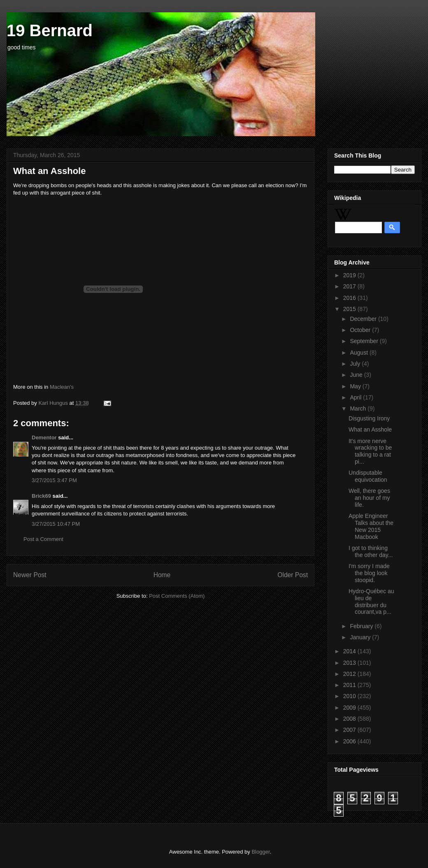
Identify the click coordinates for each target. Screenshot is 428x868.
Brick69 (41, 496)
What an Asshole (370, 429)
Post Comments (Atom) (177, 596)
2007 (350, 730)
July (356, 364)
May (356, 386)
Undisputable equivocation (368, 476)
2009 (350, 708)
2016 (350, 298)
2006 (350, 741)
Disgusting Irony (369, 418)
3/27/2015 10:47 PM (56, 524)
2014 (350, 651)
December (364, 319)
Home (162, 575)
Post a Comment (43, 539)
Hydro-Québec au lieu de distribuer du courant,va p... (371, 601)
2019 (350, 275)
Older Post (293, 575)
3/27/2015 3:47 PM (54, 480)
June (357, 375)
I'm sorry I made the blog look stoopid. (369, 573)
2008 (350, 719)
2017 (350, 286)
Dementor (44, 437)
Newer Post (30, 575)
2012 (350, 674)
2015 (350, 309)
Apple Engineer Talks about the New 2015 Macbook (371, 526)
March (359, 408)
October (361, 330)
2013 (350, 663)
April (356, 397)
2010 (350, 696)
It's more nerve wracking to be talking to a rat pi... (370, 451)
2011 (350, 685)
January (361, 637)
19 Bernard (50, 30)
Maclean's (62, 387)
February (362, 626)
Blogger (261, 852)
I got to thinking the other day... (371, 551)
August (359, 353)
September (365, 341)
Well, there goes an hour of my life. (369, 498)
